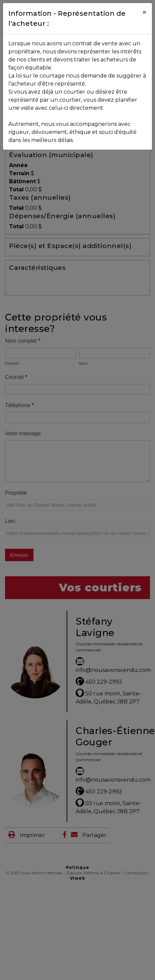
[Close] (144, 12)
